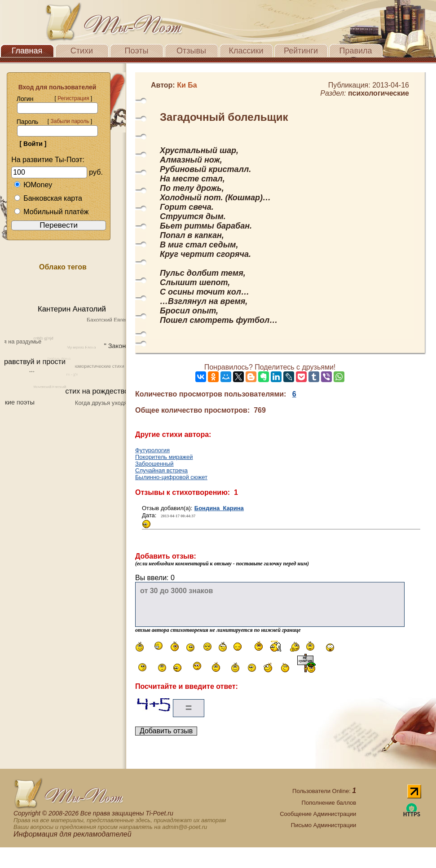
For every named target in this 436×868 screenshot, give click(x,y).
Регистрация (73, 98)
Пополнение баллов (329, 803)
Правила (355, 51)
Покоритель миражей (164, 457)
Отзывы (191, 51)
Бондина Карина (219, 508)
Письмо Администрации (324, 825)
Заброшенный (154, 464)
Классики (246, 51)
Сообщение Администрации (318, 814)
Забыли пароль (70, 121)
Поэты (137, 51)
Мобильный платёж (51, 212)
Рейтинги (301, 51)
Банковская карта (48, 198)
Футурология (152, 450)
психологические (379, 93)
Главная (27, 51)
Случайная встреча (161, 470)
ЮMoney (33, 185)
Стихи (82, 51)
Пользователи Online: (324, 791)
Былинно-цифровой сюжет (171, 477)
